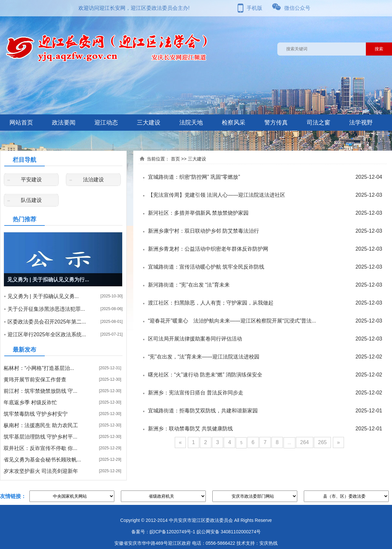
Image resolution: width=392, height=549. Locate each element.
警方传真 (276, 123)
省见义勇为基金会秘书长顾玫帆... (42, 460)
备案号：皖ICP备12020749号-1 (163, 532)
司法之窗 (318, 123)
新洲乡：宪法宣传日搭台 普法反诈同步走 (196, 393)
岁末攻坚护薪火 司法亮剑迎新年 (41, 471)
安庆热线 (269, 543)
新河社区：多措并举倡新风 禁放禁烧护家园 (198, 213)
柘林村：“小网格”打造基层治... (39, 368)
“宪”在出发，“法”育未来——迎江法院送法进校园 (204, 357)
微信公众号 (297, 8)
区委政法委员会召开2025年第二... (47, 322)
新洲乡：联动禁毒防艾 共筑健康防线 (190, 429)
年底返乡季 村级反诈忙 (30, 402)
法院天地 (191, 123)
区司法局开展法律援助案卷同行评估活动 (195, 339)
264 (305, 442)
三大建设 (149, 123)
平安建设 (31, 180)
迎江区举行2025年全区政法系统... (47, 334)
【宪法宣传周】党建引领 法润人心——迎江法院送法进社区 (217, 195)
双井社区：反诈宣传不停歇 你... (41, 448)
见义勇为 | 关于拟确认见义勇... (43, 296)
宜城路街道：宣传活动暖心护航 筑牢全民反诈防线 (206, 267)
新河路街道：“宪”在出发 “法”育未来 (189, 285)
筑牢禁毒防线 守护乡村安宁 (36, 414)
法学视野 (361, 123)
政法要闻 (64, 123)
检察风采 (234, 123)
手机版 (254, 8)
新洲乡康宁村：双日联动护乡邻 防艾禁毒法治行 (204, 231)
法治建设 (93, 180)
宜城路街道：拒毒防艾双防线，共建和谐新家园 (203, 411)
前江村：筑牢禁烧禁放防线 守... (41, 391)
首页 (175, 159)
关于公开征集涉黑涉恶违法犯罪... (46, 309)
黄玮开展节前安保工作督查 (35, 380)
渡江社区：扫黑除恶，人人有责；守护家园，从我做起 (211, 303)
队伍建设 (31, 200)
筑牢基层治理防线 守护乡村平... (41, 437)
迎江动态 (106, 123)
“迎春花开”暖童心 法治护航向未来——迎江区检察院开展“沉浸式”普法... (232, 321)
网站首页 (21, 123)
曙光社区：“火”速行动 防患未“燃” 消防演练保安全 (205, 375)
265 (323, 442)
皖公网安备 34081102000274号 (229, 532)
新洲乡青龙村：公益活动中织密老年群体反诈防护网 (208, 249)
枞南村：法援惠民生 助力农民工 (41, 425)
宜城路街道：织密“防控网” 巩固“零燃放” (194, 177)
